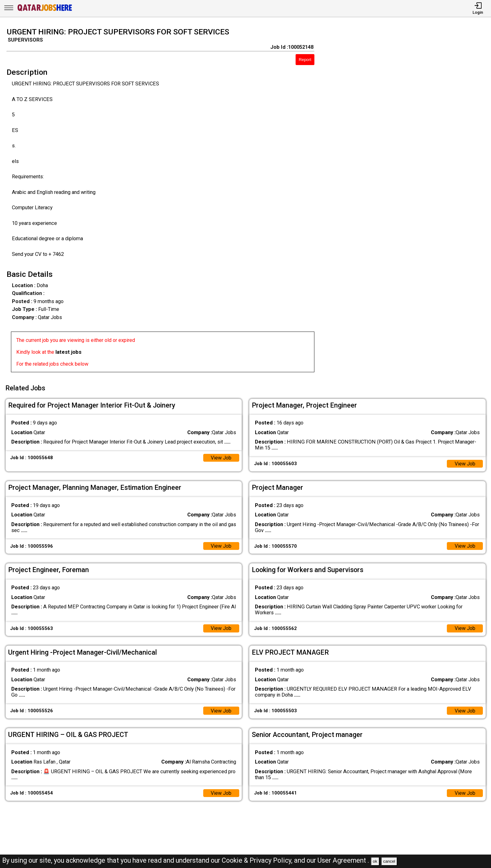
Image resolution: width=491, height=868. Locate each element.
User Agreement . (343, 860)
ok (375, 861)
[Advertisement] (409, 202)
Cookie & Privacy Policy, (258, 860)
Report (305, 60)
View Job (221, 457)
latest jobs (68, 352)
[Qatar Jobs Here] (45, 11)
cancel (389, 861)
